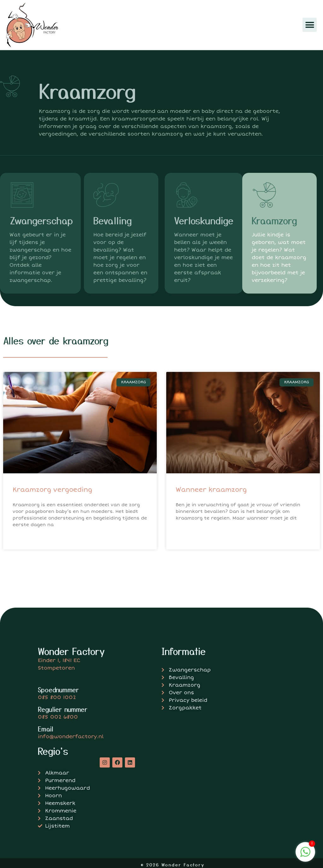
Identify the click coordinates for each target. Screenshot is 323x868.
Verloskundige (204, 220)
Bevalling (113, 220)
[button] (310, 25)
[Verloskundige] (187, 195)
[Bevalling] (106, 195)
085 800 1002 (57, 697)
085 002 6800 (58, 717)
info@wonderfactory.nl (71, 737)
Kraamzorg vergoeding (52, 490)
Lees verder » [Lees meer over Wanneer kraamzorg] (191, 534)
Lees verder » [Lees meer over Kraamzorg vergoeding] (28, 540)
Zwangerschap (41, 220)
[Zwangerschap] (22, 195)
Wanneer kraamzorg (211, 490)
